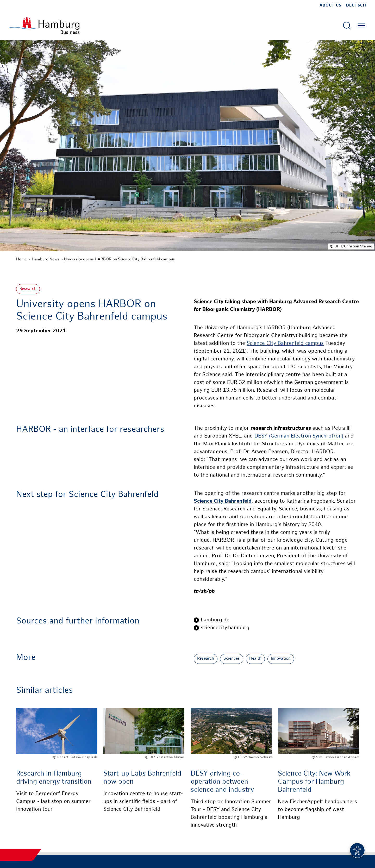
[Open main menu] (361, 26)
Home (21, 259)
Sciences (232, 659)
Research (28, 289)
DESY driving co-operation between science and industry (222, 782)
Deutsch (356, 5)
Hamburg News (45, 259)
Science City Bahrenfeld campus (285, 344)
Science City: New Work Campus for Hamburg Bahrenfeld (314, 782)
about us (330, 5)
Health (255, 659)
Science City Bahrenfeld (223, 501)
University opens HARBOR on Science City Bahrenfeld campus (119, 259)
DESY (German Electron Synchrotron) (299, 436)
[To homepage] (44, 25)
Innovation (281, 659)
